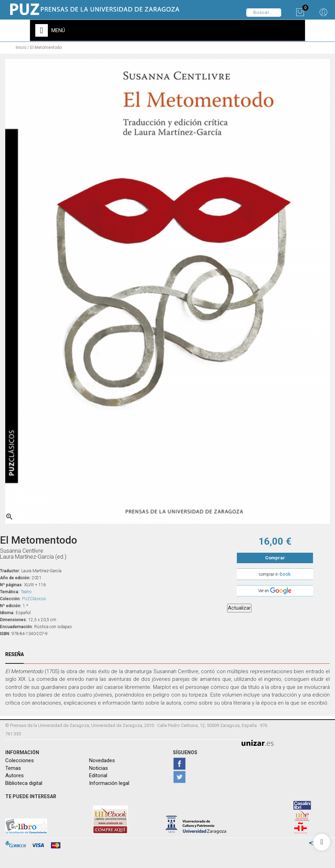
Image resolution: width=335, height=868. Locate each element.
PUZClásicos (34, 597)
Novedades (102, 759)
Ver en (275, 590)
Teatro (26, 590)
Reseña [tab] (14, 653)
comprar (275, 573)
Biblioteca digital (24, 782)
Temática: (10, 590)
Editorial (98, 774)
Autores (14, 774)
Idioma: (7, 611)
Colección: (10, 597)
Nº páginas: (11, 583)
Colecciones (20, 759)
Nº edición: (11, 604)
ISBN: (5, 632)
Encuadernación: (16, 625)
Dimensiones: (13, 618)
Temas (13, 767)
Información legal (109, 782)
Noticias (99, 767)
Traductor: (10, 569)
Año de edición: (15, 576)
